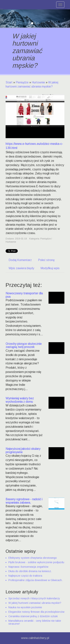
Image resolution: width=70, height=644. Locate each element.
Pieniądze (22, 82)
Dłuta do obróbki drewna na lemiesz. (30, 571)
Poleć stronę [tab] (46, 260)
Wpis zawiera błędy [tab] (21, 268)
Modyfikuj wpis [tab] (50, 268)
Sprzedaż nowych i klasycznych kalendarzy (34, 598)
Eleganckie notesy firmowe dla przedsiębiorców (36, 612)
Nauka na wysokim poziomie (25, 607)
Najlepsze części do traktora (25, 576)
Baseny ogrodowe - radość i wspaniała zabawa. (24, 501)
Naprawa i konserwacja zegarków (28, 567)
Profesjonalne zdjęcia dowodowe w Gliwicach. (35, 580)
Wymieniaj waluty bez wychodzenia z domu (20, 400)
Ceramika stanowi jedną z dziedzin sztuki (33, 616)
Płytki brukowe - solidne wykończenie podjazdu (36, 562)
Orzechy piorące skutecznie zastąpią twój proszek (24, 345)
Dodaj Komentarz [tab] (20, 260)
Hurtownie (38, 82)
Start (9, 82)
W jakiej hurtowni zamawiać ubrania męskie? (35, 603)
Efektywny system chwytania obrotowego (33, 558)
